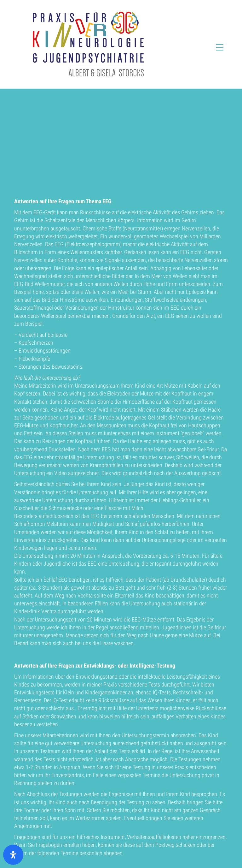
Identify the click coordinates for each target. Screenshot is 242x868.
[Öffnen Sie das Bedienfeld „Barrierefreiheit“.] (13, 855)
